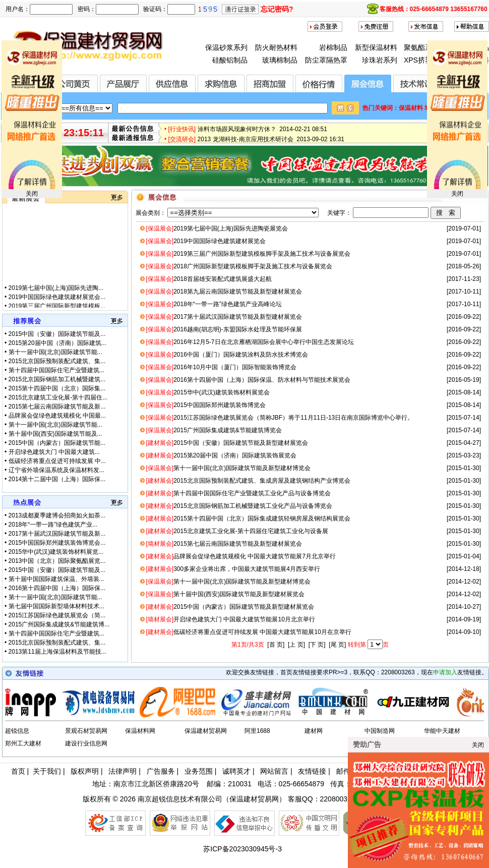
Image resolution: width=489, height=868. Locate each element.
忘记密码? (277, 9)
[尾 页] (337, 645)
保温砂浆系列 (226, 47)
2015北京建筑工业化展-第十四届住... (58, 397)
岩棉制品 (333, 47)
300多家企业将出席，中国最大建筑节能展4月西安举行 (233, 569)
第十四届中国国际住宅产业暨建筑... (56, 370)
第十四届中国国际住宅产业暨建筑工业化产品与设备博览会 (238, 493)
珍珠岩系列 (380, 60)
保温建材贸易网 (206, 731)
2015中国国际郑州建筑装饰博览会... (57, 543)
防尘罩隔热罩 (326, 60)
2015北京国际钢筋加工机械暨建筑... (57, 379)
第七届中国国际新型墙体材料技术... (56, 606)
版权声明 (85, 771)
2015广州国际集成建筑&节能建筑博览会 (213, 430)
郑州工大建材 (23, 743)
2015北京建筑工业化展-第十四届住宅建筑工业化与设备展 (237, 531)
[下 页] (317, 645)
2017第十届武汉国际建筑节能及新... (57, 534)
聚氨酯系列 (421, 47)
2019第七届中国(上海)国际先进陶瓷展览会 (217, 228)
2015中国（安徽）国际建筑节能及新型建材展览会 (227, 443)
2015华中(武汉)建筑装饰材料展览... (56, 552)
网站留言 (274, 771)
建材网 (314, 731)
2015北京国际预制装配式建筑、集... (57, 361)
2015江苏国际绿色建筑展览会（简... (57, 615)
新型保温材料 (376, 47)
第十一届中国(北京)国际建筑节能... (55, 352)
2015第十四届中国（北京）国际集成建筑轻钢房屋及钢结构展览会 (248, 518)
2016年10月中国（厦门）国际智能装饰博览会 (221, 367)
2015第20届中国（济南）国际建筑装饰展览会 (221, 455)
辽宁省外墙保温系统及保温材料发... (56, 470)
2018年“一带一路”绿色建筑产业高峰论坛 (213, 304)
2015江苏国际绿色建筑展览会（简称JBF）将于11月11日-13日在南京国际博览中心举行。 (280, 418)
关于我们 (47, 771)
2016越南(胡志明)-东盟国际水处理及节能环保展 (224, 329)
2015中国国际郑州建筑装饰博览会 (205, 405)
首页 (18, 771)
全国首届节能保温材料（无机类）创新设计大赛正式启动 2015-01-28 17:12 (299, 123)
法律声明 (123, 771)
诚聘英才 (236, 771)
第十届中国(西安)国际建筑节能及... (55, 434)
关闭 (32, 194)
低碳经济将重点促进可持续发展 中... (57, 461)
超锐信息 (17, 731)
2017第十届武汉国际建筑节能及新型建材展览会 (224, 317)
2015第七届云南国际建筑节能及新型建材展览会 (224, 544)
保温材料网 (140, 731)
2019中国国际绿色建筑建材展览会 (205, 241)
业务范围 (199, 771)
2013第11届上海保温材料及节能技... (57, 652)
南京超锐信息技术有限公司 (180, 799)
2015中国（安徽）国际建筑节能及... (57, 334)
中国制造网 (380, 731)
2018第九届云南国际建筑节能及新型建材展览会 (224, 292)
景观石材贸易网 (86, 731)
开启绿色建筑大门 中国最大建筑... (54, 452)
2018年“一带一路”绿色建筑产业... (53, 525)
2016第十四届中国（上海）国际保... (57, 588)
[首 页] (276, 645)
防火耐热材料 (276, 47)
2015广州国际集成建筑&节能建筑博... (59, 624)
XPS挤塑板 (421, 60)
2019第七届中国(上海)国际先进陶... (56, 295)
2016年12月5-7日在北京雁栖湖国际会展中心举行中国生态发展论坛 (250, 342)
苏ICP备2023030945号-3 (242, 849)
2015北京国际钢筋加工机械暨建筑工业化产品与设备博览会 (239, 506)
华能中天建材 (442, 731)
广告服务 (161, 771)
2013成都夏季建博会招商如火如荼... (57, 515)
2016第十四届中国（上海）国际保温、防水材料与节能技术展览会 (248, 380)
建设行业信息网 (86, 743)
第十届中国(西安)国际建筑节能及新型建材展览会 (225, 594)
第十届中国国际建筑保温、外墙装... (56, 579)
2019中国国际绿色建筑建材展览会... (57, 304)
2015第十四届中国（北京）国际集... (57, 388)
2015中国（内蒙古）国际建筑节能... (57, 443)
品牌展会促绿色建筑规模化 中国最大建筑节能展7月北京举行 (241, 556)
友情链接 (312, 771)
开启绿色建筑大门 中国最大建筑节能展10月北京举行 (230, 619)
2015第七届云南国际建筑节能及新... (57, 407)
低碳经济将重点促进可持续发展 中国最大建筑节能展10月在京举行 (248, 632)
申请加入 (445, 672)
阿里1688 (257, 731)
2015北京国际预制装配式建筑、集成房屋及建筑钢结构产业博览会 (248, 481)
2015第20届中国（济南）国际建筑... (57, 343)
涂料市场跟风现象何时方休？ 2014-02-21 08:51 (262, 133)
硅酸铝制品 (230, 60)
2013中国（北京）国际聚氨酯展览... (57, 561)
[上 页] (296, 645)
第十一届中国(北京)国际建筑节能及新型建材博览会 (228, 468)
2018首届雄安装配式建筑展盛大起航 (208, 279)
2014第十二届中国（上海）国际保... (57, 479)
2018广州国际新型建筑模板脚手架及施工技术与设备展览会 (239, 266)
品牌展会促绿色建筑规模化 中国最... (57, 416)
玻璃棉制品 (280, 60)
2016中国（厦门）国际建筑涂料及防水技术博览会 (227, 355)
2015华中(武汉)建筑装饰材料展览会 (207, 392)
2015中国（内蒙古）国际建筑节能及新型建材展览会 (230, 607)
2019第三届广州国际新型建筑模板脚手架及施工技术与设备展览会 (248, 254)
